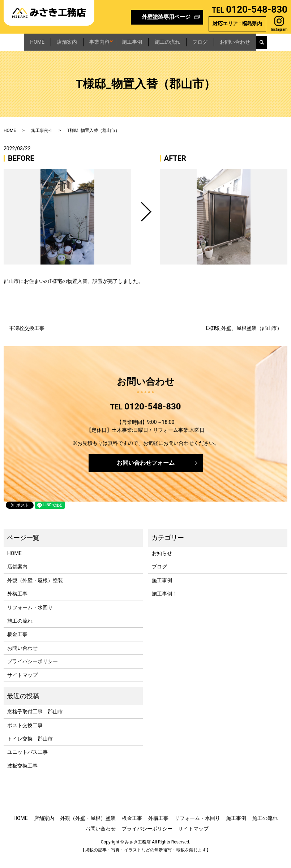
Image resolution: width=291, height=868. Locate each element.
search (10, 54)
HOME (17, 40)
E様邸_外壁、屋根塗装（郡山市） (244, 338)
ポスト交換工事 (25, 735)
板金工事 (17, 644)
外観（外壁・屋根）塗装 (35, 590)
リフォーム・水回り (30, 617)
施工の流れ (179, 40)
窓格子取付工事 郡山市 (35, 721)
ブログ (219, 40)
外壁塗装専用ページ (166, 17)
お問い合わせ (262, 40)
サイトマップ (22, 684)
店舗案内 (55, 40)
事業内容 (95, 40)
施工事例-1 (42, 140)
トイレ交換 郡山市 (30, 748)
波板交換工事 (22, 775)
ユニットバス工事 (27, 762)
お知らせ (162, 563)
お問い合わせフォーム (146, 472)
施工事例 (136, 40)
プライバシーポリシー (33, 671)
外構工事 (17, 603)
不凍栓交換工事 (27, 338)
